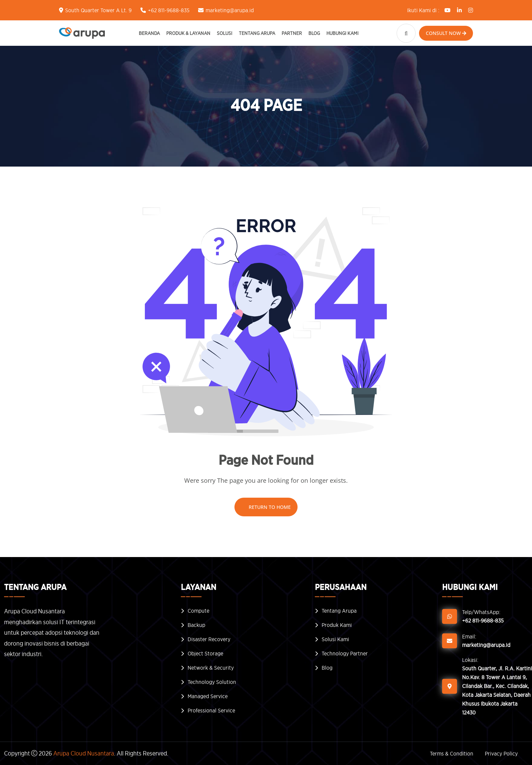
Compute (198, 611)
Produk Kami (337, 625)
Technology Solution (212, 682)
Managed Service (208, 696)
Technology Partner (345, 653)
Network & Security (211, 668)
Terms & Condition (452, 753)
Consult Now (446, 33)
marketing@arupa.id (230, 10)
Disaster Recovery (209, 639)
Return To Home (266, 507)
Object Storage (205, 653)
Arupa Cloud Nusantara (84, 753)
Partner (292, 33)
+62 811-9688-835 (169, 10)
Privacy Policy (501, 753)
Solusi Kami (335, 639)
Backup (196, 625)
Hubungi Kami (343, 33)
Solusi (225, 33)
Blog (314, 33)
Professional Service (211, 710)
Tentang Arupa (257, 33)
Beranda (149, 33)
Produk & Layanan (188, 33)
